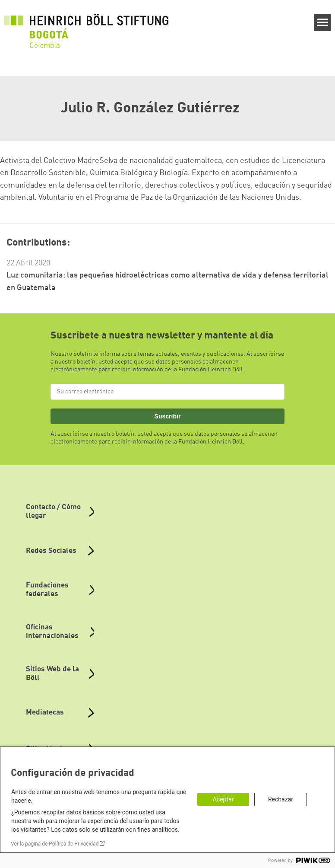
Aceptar (223, 799)
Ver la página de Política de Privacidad (55, 844)
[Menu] (323, 22)
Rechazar (281, 799)
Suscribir (168, 416)
